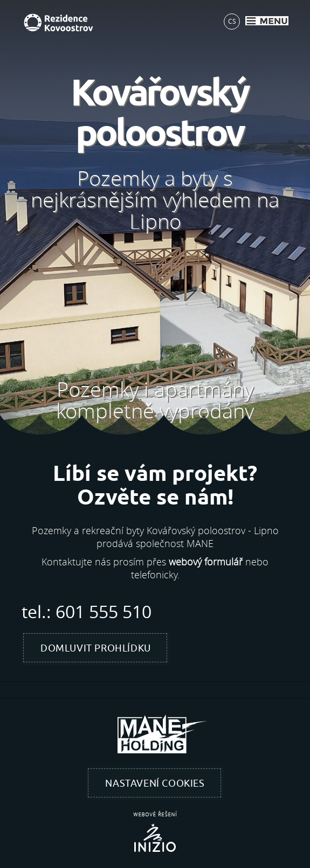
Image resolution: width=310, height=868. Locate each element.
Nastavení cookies (155, 783)
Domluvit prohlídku (96, 648)
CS (232, 21)
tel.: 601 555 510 (87, 612)
